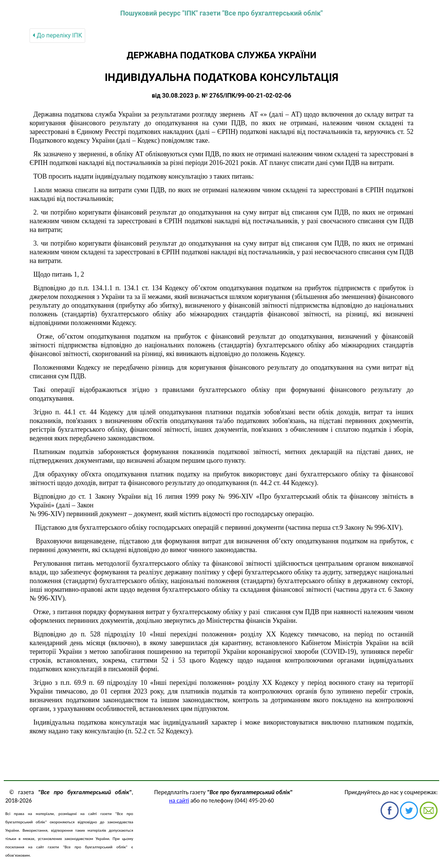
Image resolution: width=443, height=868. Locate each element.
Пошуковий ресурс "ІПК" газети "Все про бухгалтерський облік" (221, 13)
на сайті (179, 800)
